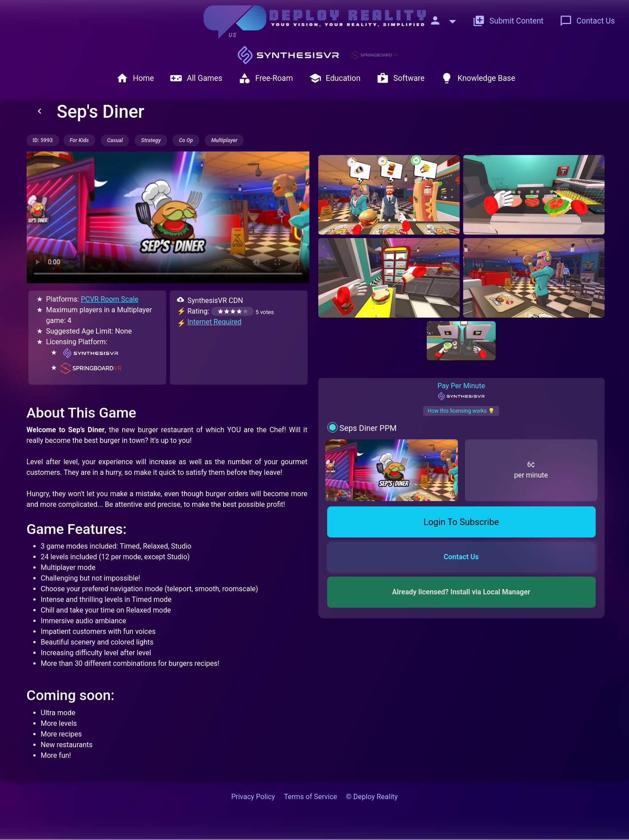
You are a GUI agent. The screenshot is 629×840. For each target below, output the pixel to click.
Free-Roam (266, 78)
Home (135, 78)
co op (186, 140)
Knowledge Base (478, 78)
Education (335, 78)
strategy (151, 140)
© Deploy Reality (372, 797)
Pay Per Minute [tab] (461, 391)
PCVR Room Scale (110, 299)
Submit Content (508, 21)
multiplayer (224, 140)
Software (401, 78)
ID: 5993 (43, 140)
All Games (196, 78)
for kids (79, 140)
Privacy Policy (253, 797)
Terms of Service (311, 797)
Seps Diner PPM (368, 428)
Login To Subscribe (461, 522)
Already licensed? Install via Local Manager (461, 592)
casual (115, 140)
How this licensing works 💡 (461, 411)
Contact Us (587, 21)
